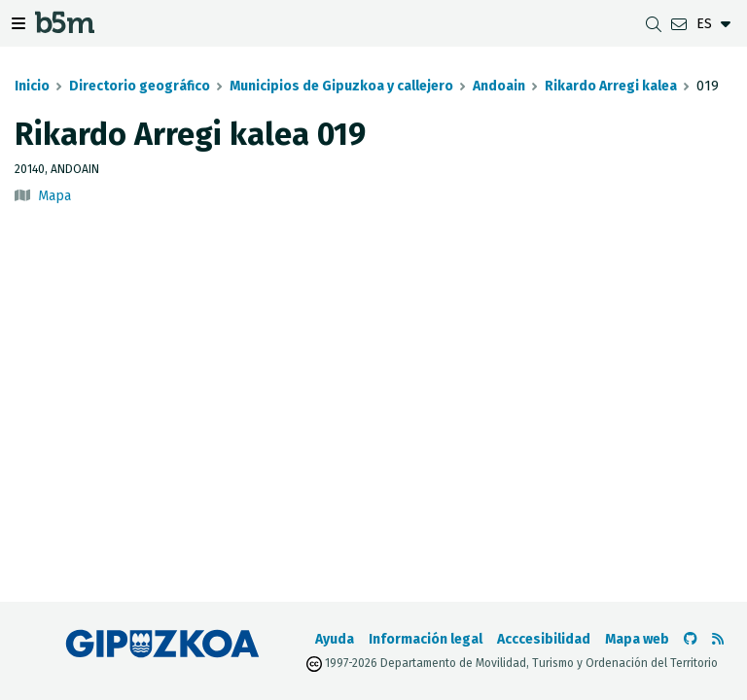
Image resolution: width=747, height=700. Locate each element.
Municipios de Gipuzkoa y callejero (341, 86)
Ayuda (335, 639)
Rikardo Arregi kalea (611, 86)
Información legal (426, 639)
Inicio (32, 86)
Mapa (54, 196)
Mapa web (637, 639)
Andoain (499, 86)
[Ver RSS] (718, 639)
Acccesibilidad (544, 639)
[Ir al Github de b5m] (691, 639)
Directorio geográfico (140, 86)
